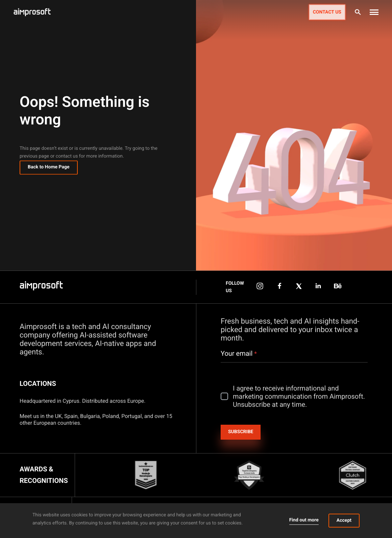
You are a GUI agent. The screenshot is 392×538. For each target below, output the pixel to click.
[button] (374, 12)
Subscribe (241, 432)
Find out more (304, 520)
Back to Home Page (49, 168)
